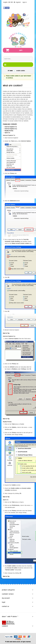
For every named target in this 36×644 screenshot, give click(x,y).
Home (11, 71)
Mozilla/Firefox (9, 131)
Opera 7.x (7, 133)
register (18, 2)
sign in (25, 2)
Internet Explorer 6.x (11, 129)
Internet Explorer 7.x (11, 127)
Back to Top (6, 333)
